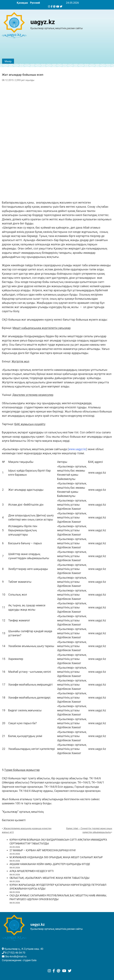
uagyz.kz (43, 22)
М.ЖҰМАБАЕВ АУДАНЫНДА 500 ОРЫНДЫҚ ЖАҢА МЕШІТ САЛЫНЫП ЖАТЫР (56, 857)
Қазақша (22, 3)
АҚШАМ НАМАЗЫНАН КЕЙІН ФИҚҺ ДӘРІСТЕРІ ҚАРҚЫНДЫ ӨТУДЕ (50, 864)
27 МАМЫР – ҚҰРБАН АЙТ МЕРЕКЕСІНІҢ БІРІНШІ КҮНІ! (43, 850)
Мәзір (8, 61)
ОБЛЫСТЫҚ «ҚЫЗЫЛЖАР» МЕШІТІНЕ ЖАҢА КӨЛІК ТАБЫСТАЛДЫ (49, 878)
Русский (35, 3)
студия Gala (29, 960)
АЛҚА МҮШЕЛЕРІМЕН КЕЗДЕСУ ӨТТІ (32, 871)
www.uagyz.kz (77, 449)
